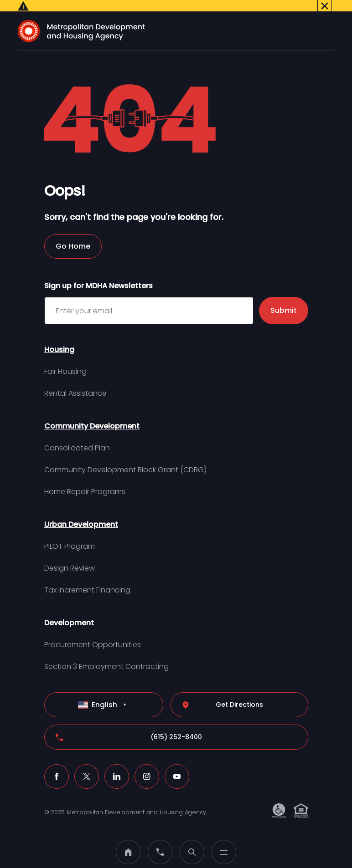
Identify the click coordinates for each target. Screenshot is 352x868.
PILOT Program (70, 536)
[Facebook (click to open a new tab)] (57, 766)
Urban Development (81, 514)
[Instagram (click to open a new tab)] (147, 766)
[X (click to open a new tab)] (87, 766)
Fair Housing (65, 361)
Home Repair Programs (85, 481)
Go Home (73, 236)
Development (69, 612)
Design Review (70, 558)
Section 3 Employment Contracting (106, 656)
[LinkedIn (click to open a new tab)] (117, 766)
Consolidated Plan (77, 437)
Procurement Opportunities (93, 634)
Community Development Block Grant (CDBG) (125, 459)
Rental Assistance (75, 383)
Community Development (92, 416)
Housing (59, 339)
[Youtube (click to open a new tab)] (177, 766)
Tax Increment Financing (87, 580)
